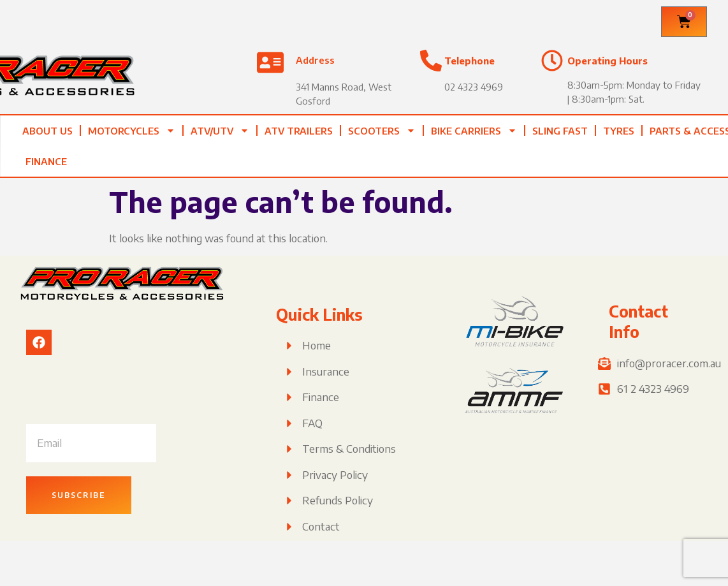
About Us (47, 131)
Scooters (382, 130)
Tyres (619, 131)
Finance (46, 161)
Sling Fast (560, 131)
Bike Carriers (474, 130)
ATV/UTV (220, 130)
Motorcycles (132, 130)
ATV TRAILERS (299, 131)
